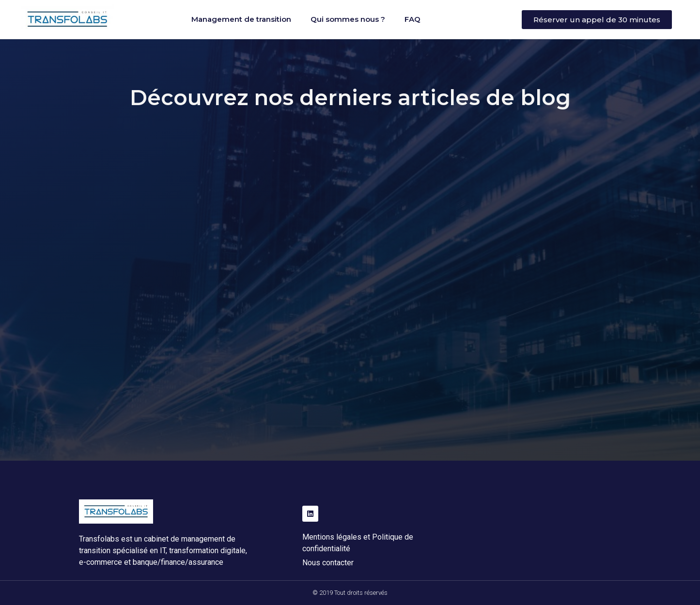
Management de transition (241, 19)
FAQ (412, 19)
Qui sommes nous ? (348, 19)
